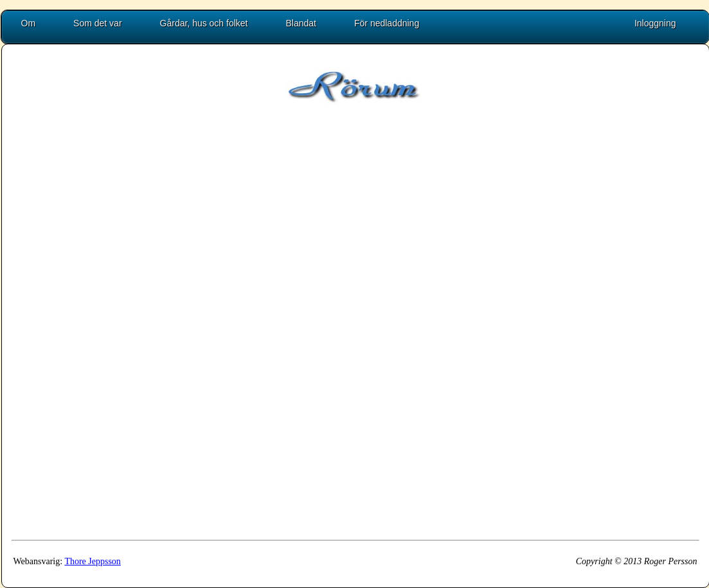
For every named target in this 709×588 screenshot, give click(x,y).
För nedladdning (387, 23)
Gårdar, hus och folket (204, 23)
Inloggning (655, 23)
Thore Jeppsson (93, 561)
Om (29, 23)
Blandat (301, 23)
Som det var (97, 23)
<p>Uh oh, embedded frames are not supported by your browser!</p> (344, 341)
